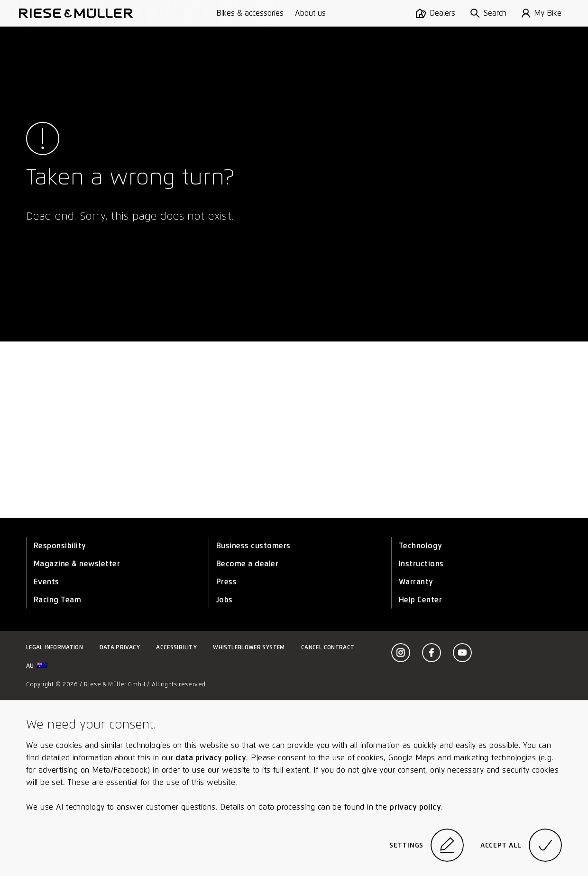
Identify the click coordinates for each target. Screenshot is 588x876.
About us (310, 13)
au (37, 666)
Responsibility (60, 546)
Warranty (416, 582)
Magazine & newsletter (77, 564)
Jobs (225, 600)
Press (226, 582)
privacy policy (415, 807)
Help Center (420, 600)
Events (46, 582)
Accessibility (176, 647)
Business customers (253, 546)
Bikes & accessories (250, 13)
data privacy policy (211, 758)
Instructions (421, 564)
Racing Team (57, 600)
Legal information (55, 647)
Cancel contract (328, 647)
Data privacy (120, 647)
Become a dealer (247, 564)
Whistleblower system (249, 647)
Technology (421, 546)
